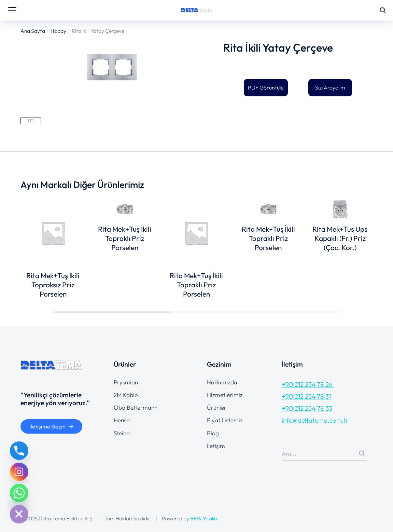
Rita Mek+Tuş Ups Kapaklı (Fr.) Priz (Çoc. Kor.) (340, 238)
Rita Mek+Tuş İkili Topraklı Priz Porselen (125, 238)
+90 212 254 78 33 (307, 408)
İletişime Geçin (52, 426)
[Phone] (19, 451)
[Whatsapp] (19, 493)
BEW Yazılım (204, 518)
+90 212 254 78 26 (308, 384)
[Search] (362, 453)
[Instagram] (19, 472)
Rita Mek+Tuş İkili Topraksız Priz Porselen (53, 285)
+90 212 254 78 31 (306, 396)
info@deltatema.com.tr (315, 420)
